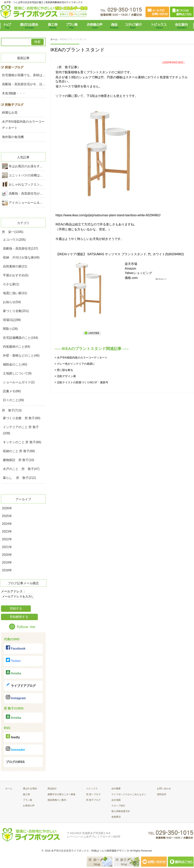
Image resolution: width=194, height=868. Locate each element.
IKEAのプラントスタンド (78, 50)
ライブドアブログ (21, 685)
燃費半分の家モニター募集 (61, 794)
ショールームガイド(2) (19, 382)
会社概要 (116, 789)
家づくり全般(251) (16, 311)
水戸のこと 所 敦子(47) (21, 469)
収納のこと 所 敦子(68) (19, 451)
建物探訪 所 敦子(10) (19, 460)
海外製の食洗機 (13, 137)
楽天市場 (131, 264)
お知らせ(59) (12, 302)
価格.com (131, 278)
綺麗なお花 (10, 112)
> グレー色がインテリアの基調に (75, 364)
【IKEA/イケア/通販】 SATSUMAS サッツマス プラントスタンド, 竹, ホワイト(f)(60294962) (120, 254)
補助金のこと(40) (15, 364)
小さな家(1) (11, 284)
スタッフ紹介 (134, 25)
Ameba (13, 673)
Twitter (13, 660)
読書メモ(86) (12, 391)
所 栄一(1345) (13, 232)
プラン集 (72, 25)
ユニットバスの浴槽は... (26, 175)
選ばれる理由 (30, 25)
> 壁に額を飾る (64, 370)
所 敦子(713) (12, 410)
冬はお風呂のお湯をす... (26, 166)
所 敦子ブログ (93, 800)
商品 (115, 25)
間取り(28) (10, 329)
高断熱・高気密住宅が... (26, 194)
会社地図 (116, 800)
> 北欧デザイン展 (65, 376)
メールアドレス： (13, 591)
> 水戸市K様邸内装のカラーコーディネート (81, 358)
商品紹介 (52, 789)
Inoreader (15, 749)
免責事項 (116, 817)
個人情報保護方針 (121, 811)
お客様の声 (95, 25)
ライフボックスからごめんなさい (129, 794)
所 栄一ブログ (93, 794)
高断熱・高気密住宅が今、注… (24, 84)
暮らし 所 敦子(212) (19, 478)
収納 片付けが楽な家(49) (21, 257)
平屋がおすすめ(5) (16, 275)
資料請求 (162, 794)
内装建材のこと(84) (16, 347)
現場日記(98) (12, 320)
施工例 (53, 25)
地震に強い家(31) (15, 293)
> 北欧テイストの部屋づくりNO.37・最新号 (81, 382)
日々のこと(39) (13, 400)
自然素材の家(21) (15, 266)
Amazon (130, 269)
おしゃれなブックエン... (26, 184)
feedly (13, 737)
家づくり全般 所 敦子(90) (22, 418)
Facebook (16, 648)
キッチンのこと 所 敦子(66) (22, 442)
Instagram (16, 697)
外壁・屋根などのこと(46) (21, 356)
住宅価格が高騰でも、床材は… (24, 75)
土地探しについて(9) (17, 373)
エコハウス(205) (14, 240)
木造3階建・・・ (14, 93)
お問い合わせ (164, 789)
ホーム (9, 789)
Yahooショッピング (139, 273)
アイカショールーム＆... (26, 203)
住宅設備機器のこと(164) (20, 338)
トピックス (158, 25)
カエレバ (162, 279)
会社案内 (182, 25)
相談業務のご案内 (57, 800)
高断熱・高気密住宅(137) (20, 249)
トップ (8, 25)
